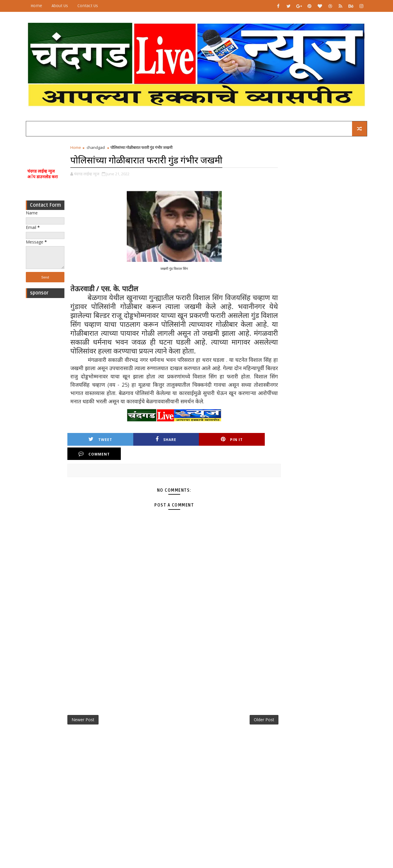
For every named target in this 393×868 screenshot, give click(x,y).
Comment (247, 440)
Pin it (196, 440)
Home (38, 6)
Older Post (255, 706)
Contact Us (89, 6)
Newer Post (84, 706)
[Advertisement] (47, 390)
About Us (61, 6)
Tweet (94, 440)
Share (145, 440)
